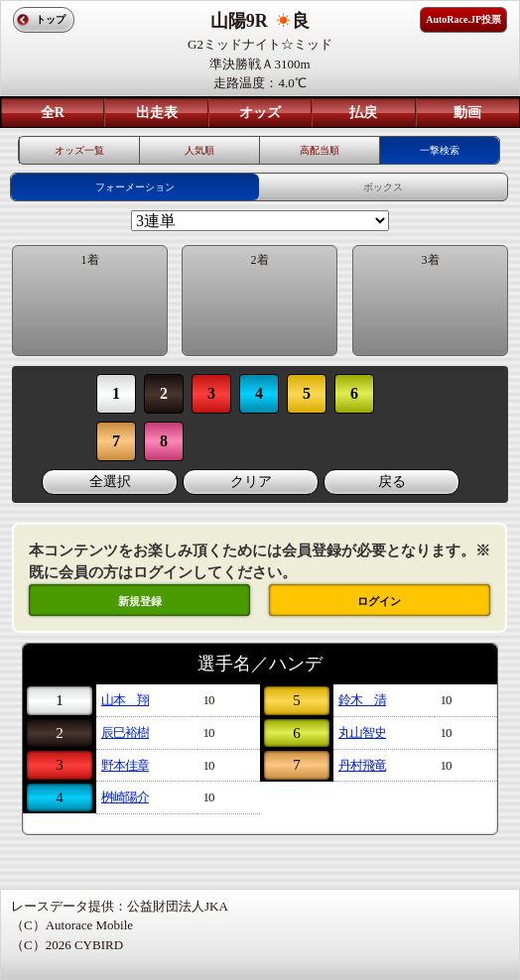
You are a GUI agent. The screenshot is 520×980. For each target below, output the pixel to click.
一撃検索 (440, 150)
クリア (251, 482)
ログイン (379, 601)
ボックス (383, 187)
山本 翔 (125, 700)
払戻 (363, 113)
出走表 (157, 113)
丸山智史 (362, 733)
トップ (51, 19)
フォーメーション (135, 187)
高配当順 (320, 150)
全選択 (110, 482)
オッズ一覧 (79, 150)
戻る (392, 482)
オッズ (260, 113)
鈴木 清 (362, 700)
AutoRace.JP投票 (463, 19)
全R (53, 113)
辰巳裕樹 (125, 733)
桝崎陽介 (125, 797)
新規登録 (140, 601)
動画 (467, 113)
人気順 (199, 150)
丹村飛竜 (362, 765)
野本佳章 (125, 765)
